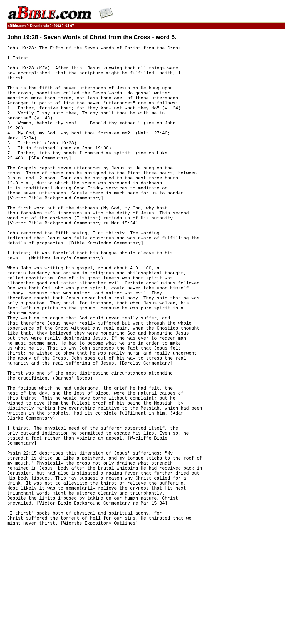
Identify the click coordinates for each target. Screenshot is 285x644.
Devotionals (40, 26)
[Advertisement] (258, 118)
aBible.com (17, 26)
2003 (57, 26)
